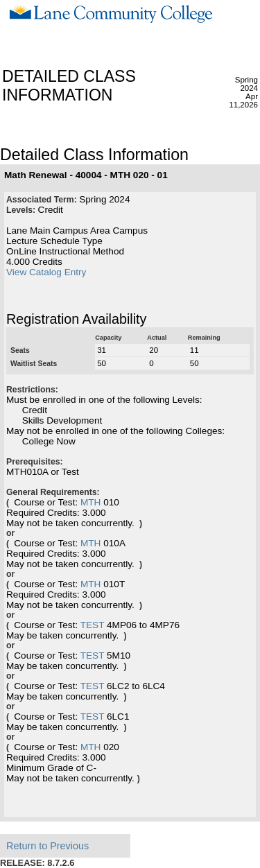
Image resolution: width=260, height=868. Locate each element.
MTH (90, 502)
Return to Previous (47, 846)
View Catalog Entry (46, 272)
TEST (93, 625)
